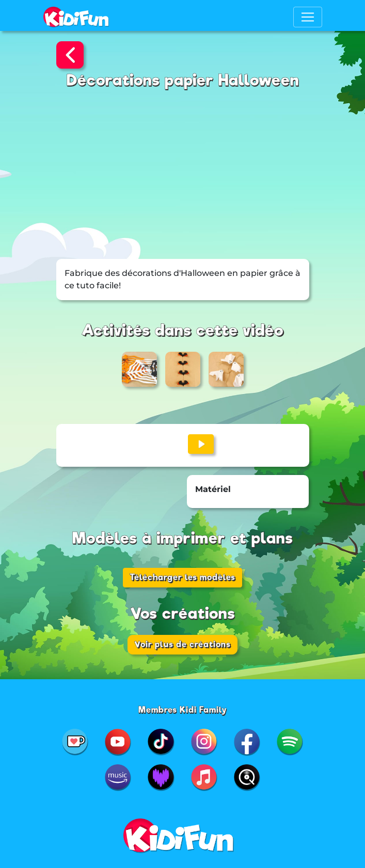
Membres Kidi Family (183, 710)
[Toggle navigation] (308, 17)
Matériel (213, 489)
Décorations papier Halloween (183, 80)
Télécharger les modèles (182, 577)
